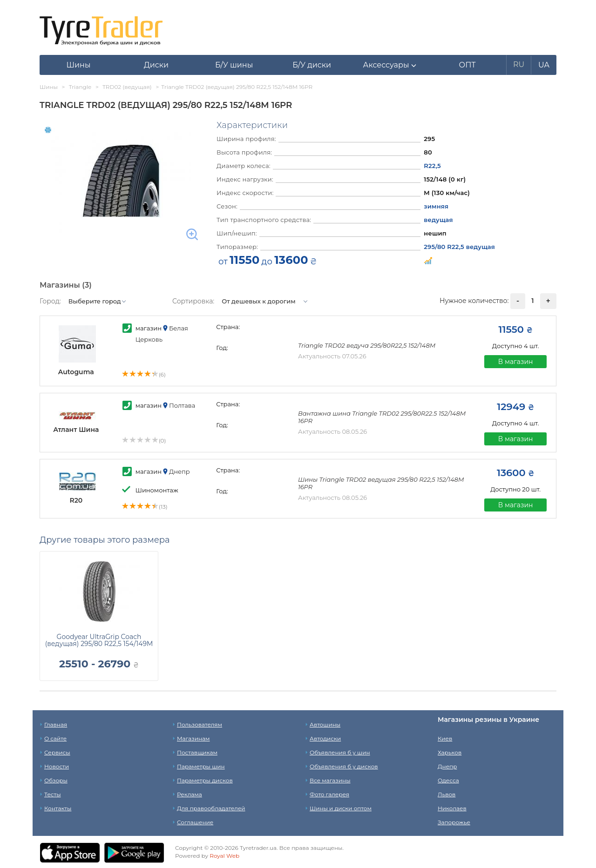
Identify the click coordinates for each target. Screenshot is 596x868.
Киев (445, 738)
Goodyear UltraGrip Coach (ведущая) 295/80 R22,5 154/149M (99, 640)
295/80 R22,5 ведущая (459, 247)
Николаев (452, 808)
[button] (389, 65)
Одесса (448, 780)
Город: (50, 301)
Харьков (450, 752)
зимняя (436, 206)
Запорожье (454, 822)
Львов (447, 794)
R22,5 (432, 166)
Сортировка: (193, 301)
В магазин (516, 362)
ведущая (438, 220)
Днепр (447, 766)
